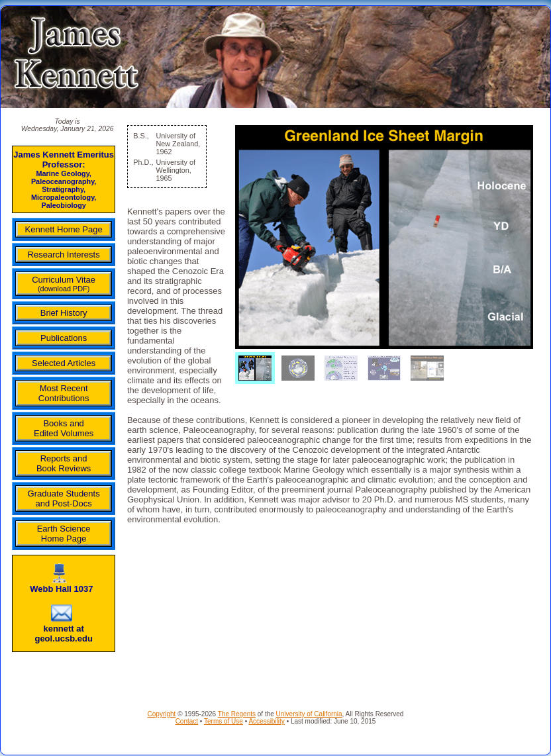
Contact (187, 721)
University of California (309, 714)
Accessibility (266, 721)
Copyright (162, 714)
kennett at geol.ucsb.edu (63, 634)
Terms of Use (224, 721)
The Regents (237, 714)
